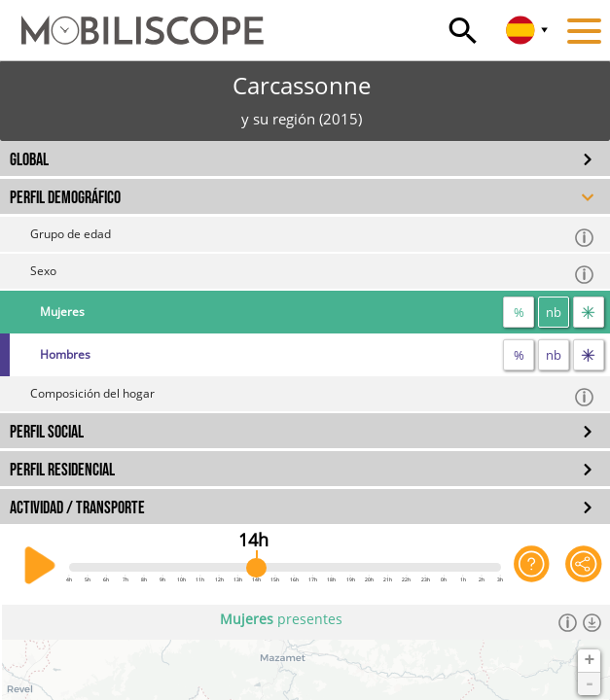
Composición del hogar (313, 396)
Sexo (313, 274)
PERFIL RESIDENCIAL (62, 470)
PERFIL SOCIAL (47, 432)
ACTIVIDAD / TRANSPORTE (77, 508)
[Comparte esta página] (584, 566)
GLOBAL (29, 160)
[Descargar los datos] (592, 622)
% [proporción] (519, 312)
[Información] (568, 622)
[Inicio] (132, 21)
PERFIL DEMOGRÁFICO (65, 198)
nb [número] (554, 312)
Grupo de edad (313, 237)
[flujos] (589, 312)
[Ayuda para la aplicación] (532, 566)
